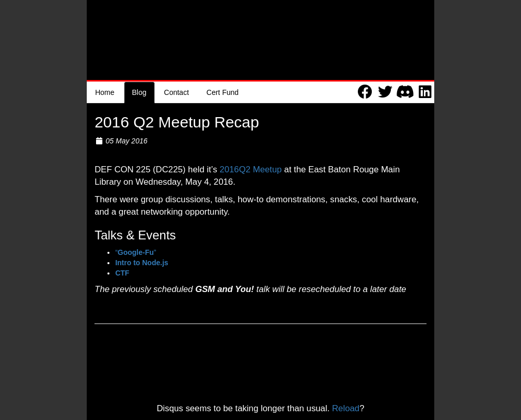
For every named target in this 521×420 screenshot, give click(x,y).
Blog (139, 92)
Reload (346, 408)
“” (136, 252)
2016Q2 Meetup (250, 169)
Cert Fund (223, 92)
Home (105, 92)
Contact (177, 92)
